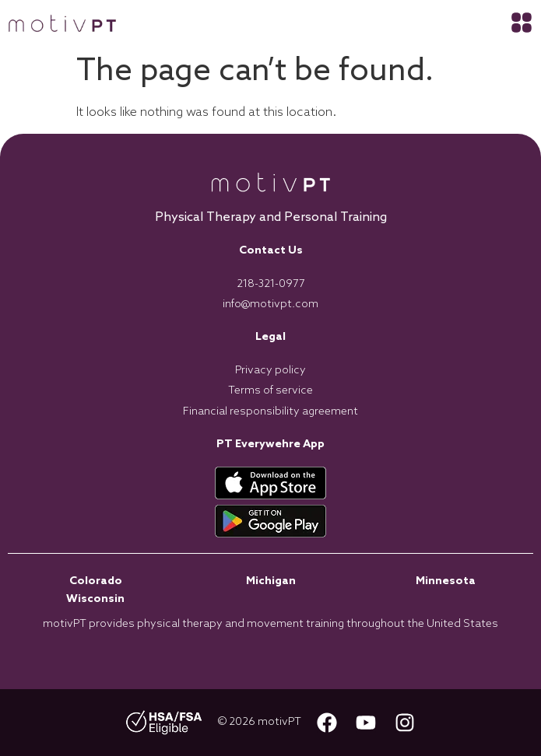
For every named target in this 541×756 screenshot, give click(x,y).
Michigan (271, 581)
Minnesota (446, 581)
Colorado (96, 581)
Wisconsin (95, 599)
